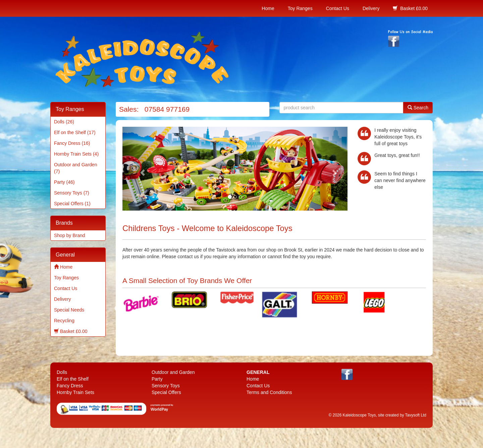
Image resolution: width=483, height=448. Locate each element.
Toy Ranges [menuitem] (300, 8)
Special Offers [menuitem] (166, 392)
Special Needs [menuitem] (69, 310)
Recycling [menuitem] (64, 321)
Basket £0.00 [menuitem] (410, 8)
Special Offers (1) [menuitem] (72, 204)
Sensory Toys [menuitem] (166, 386)
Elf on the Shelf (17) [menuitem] (75, 132)
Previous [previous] (117, 309)
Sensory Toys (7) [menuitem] (72, 193)
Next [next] (405, 309)
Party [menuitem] (157, 379)
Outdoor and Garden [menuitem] (173, 372)
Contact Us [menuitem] (338, 8)
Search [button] (418, 107)
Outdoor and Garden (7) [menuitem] (75, 168)
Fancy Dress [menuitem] (70, 386)
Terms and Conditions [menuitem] (269, 392)
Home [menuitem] (268, 8)
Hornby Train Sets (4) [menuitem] (76, 154)
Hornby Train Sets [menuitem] (75, 392)
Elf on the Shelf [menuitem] (73, 379)
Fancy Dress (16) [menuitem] (72, 143)
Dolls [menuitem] (62, 372)
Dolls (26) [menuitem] (64, 122)
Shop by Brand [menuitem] (70, 235)
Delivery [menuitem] (371, 8)
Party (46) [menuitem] (64, 182)
